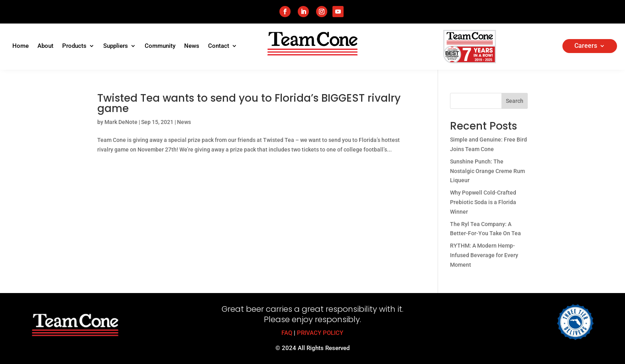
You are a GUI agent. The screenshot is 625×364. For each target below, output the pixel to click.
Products (74, 46)
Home (21, 46)
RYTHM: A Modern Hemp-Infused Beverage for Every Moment (484, 255)
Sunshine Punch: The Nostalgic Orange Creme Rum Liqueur (487, 171)
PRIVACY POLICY (320, 333)
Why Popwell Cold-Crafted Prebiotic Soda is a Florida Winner (483, 202)
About (45, 46)
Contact (219, 46)
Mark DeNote (121, 122)
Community (160, 46)
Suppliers (116, 46)
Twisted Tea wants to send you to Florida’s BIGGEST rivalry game (249, 103)
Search (515, 101)
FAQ (287, 333)
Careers (586, 46)
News (192, 46)
